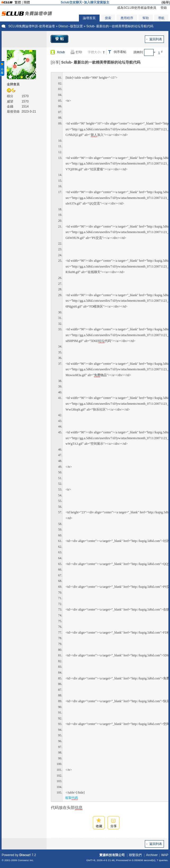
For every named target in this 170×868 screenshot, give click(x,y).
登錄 (164, 8)
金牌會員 (13, 84)
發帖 (60, 39)
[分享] (55, 62)
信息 (79, 807)
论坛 (101, 341)
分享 (114, 826)
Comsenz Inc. (26, 860)
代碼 (75, 798)
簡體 (27, 2)
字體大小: (94, 52)
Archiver (152, 855)
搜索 (108, 18)
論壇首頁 (89, 18)
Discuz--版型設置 (71, 26)
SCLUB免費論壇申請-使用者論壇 (32, 26)
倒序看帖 (120, 52)
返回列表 (156, 39)
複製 (71, 798)
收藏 (99, 826)
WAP (165, 855)
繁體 (18, 2)
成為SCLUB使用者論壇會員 (137, 8)
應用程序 (127, 18)
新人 (94, 135)
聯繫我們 (135, 855)
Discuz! (25, 855)
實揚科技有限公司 (112, 855)
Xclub (61, 52)
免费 (97, 375)
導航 (161, 18)
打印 (79, 52)
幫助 (146, 18)
